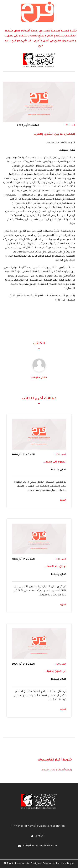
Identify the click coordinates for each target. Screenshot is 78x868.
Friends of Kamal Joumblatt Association (39, 826)
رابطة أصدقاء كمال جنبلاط (57, 770)
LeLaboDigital (67, 864)
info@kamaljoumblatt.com (40, 846)
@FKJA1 (40, 836)
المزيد (63, 500)
